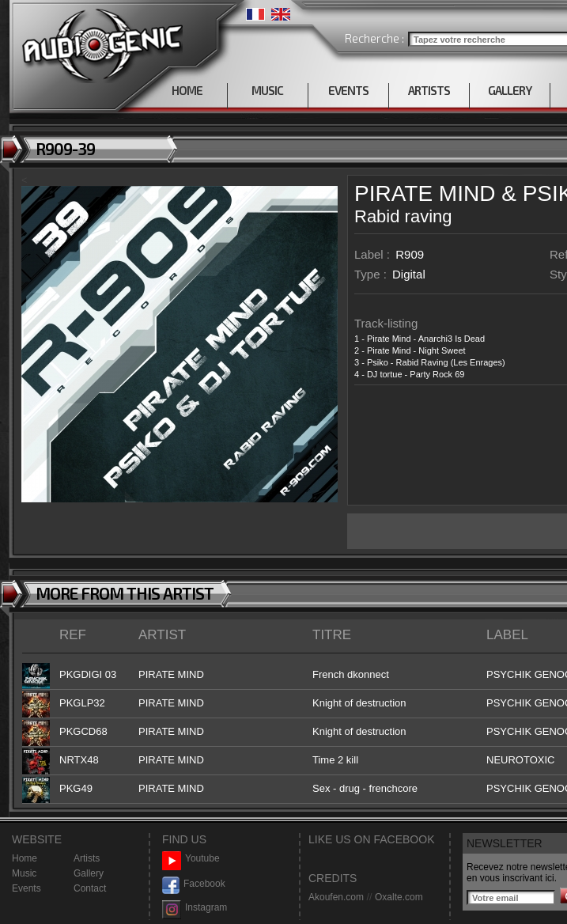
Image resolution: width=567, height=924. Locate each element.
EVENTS (348, 90)
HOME (187, 90)
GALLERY (510, 90)
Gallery (89, 873)
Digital (409, 274)
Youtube (191, 859)
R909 (410, 254)
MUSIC (267, 90)
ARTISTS (429, 90)
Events (26, 888)
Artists (87, 858)
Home (25, 858)
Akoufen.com (336, 897)
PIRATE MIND (425, 193)
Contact (90, 888)
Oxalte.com (399, 897)
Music (24, 873)
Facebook (194, 884)
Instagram (195, 908)
